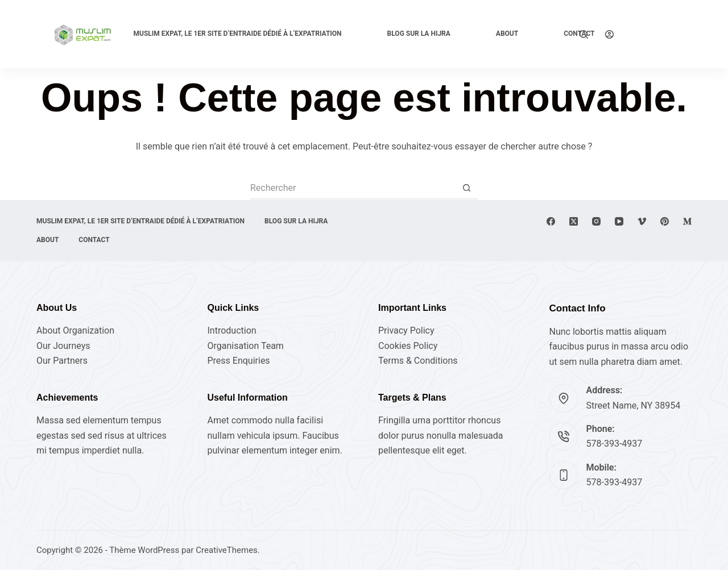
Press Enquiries (239, 361)
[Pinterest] (665, 221)
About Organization (75, 330)
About (507, 34)
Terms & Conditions (418, 361)
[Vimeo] (642, 221)
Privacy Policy (406, 330)
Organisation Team (246, 346)
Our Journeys (63, 346)
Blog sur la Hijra (419, 34)
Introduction (232, 330)
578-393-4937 (615, 444)
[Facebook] (551, 221)
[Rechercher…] (353, 188)
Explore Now (661, 34)
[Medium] (687, 221)
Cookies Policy (408, 346)
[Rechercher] (584, 34)
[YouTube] (619, 221)
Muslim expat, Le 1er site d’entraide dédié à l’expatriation (237, 34)
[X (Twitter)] (574, 221)
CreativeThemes (227, 550)
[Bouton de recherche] (466, 188)
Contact (94, 240)
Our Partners (62, 361)
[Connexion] (609, 34)
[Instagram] (596, 221)
